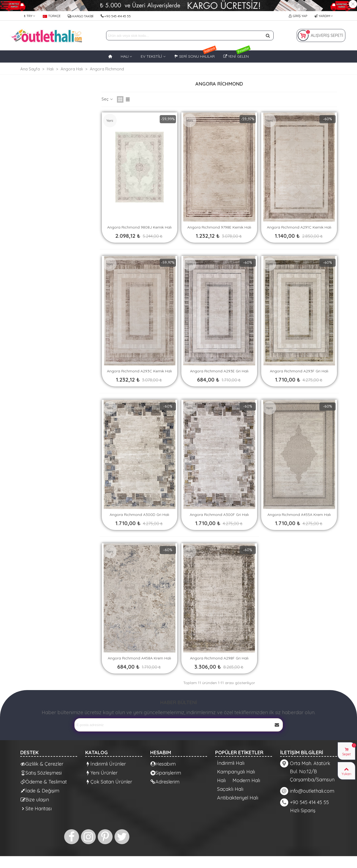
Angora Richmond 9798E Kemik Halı (219, 227)
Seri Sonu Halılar (195, 55)
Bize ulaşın (35, 800)
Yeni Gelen (237, 55)
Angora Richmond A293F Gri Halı (299, 371)
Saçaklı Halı (230, 789)
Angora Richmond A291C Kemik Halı (299, 227)
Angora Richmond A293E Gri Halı (219, 371)
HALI (125, 56)
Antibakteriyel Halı (238, 798)
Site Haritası (36, 809)
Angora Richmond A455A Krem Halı (299, 515)
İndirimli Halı (231, 763)
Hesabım (163, 764)
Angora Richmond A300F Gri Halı (219, 515)
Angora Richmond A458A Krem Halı (139, 658)
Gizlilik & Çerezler (42, 764)
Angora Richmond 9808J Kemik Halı (139, 227)
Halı (221, 781)
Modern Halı (246, 781)
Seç (108, 99)
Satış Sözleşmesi (41, 773)
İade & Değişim (40, 791)
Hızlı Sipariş (303, 810)
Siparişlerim (166, 773)
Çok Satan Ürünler (109, 782)
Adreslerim (165, 782)
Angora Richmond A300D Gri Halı (139, 515)
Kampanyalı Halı (236, 772)
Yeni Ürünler (101, 773)
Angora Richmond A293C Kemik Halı (139, 371)
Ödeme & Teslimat (44, 782)
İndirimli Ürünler (106, 764)
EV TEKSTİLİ (151, 56)
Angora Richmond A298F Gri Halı (219, 658)
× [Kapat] (353, 4)
